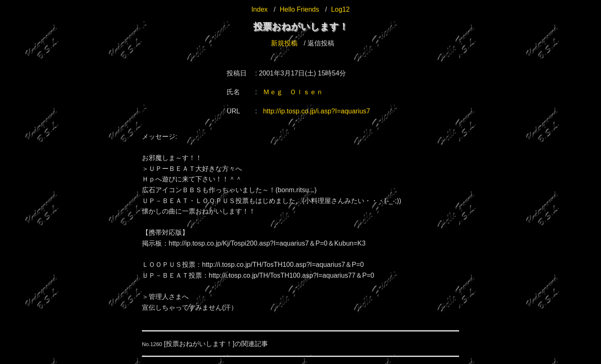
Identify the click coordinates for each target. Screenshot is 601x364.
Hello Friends (299, 9)
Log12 (340, 9)
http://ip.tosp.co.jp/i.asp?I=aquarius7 (317, 111)
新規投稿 (284, 43)
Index (259, 9)
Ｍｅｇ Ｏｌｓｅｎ (293, 92)
